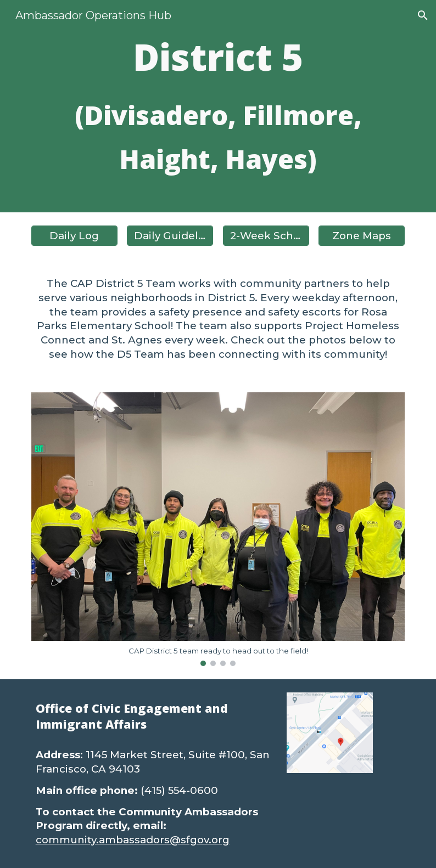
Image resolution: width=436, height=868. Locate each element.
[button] (423, 15)
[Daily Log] (74, 235)
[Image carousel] (218, 529)
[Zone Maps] (362, 235)
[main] (218, 106)
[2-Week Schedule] (266, 235)
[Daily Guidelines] (170, 235)
